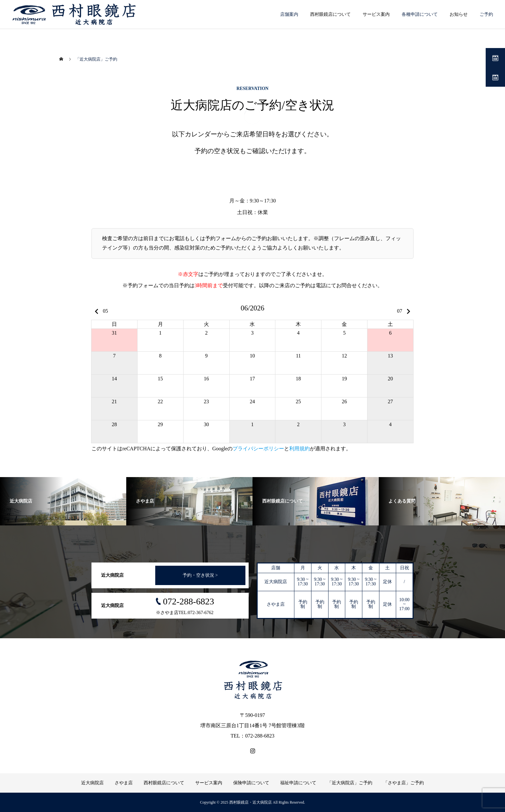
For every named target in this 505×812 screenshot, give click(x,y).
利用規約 (300, 449)
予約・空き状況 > (200, 575)
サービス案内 (209, 783)
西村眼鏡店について (164, 783)
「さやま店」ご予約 (404, 783)
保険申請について (251, 783)
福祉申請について (298, 783)
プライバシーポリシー (258, 449)
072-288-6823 (189, 601)
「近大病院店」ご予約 (350, 783)
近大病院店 (92, 783)
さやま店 (124, 783)
